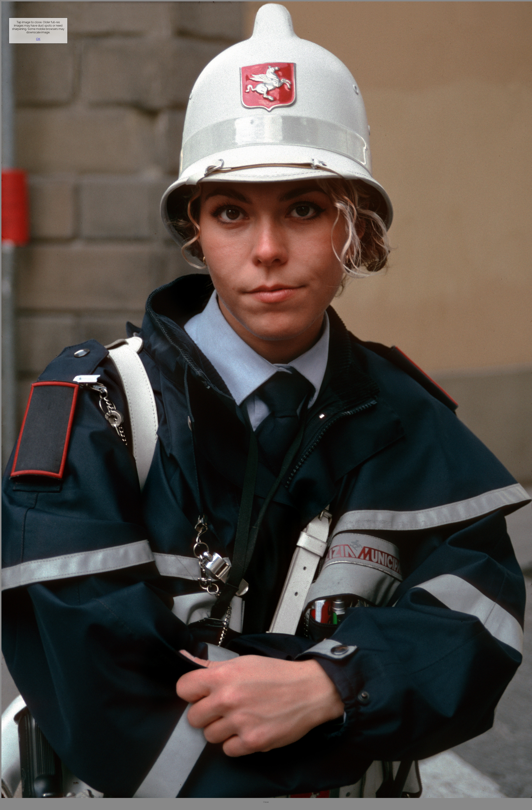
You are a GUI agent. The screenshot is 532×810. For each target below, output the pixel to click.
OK (38, 39)
